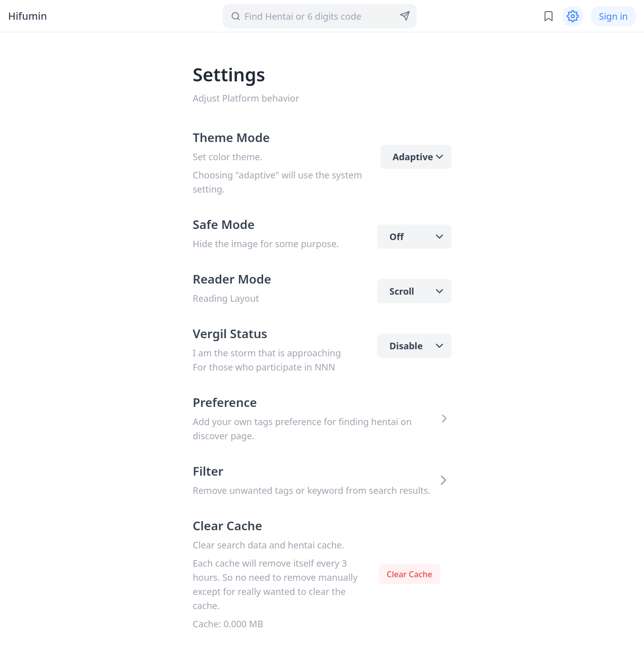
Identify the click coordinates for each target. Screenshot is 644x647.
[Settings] (573, 16)
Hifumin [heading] (28, 16)
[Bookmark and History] (549, 16)
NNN (325, 367)
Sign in (613, 16)
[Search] (318, 16)
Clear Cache (410, 574)
